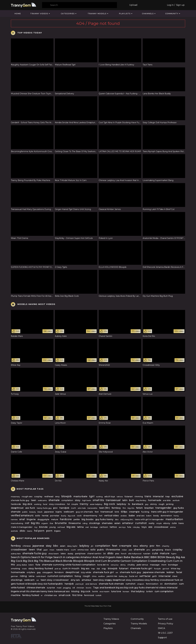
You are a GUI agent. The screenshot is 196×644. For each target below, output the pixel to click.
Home (18, 14)
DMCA (161, 628)
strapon (141, 584)
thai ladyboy (138, 591)
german (14, 576)
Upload (133, 5)
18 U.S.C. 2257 (165, 633)
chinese (27, 546)
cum (73, 508)
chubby (131, 565)
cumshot (141, 523)
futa (129, 527)
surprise (51, 588)
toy (36, 527)
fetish (139, 508)
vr (42, 595)
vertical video (111, 516)
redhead (49, 496)
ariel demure (91, 584)
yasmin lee (112, 576)
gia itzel (166, 569)
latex (63, 553)
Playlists (125, 14)
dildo (22, 531)
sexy (57, 497)
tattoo (113, 527)
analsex (124, 516)
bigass (57, 531)
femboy (116, 508)
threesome (75, 523)
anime (173, 527)
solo (38, 516)
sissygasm (48, 572)
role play (136, 527)
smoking (16, 568)
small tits (98, 500)
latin (125, 500)
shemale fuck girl (103, 572)
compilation (67, 500)
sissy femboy (141, 500)
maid (59, 588)
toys (144, 527)
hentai (45, 516)
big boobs (88, 519)
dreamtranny (90, 516)
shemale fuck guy (130, 572)
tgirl (92, 496)
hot (101, 516)
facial (45, 504)
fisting (78, 576)
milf (27, 523)
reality (151, 523)
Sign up (180, 5)
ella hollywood (135, 554)
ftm (124, 508)
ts (129, 504)
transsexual (113, 500)
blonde (43, 527)
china (94, 576)
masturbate (80, 496)
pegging (67, 588)
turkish (99, 595)
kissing (75, 591)
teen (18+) (104, 508)
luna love (116, 591)
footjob (157, 569)
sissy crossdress (57, 504)
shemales (107, 523)
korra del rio (103, 565)
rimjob (159, 523)
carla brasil (41, 576)
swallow (101, 576)
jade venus (142, 565)
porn (49, 531)
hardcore (66, 519)
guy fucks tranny (104, 519)
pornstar (55, 516)
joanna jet (80, 584)
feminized (89, 595)
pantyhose (80, 554)
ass (150, 527)
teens (30, 531)
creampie (134, 512)
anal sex (141, 516)
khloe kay (176, 569)
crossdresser (161, 527)
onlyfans (31, 572)
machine (16, 595)
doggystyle (43, 519)
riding (85, 523)
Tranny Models (97, 14)
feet (97, 512)
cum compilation (164, 591)
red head (61, 527)
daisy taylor (72, 546)
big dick (27, 504)
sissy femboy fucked (41, 568)
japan (46, 550)
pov (55, 508)
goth (154, 576)
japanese (49, 512)
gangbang (158, 550)
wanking (38, 504)
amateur (128, 523)
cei (117, 572)
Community (172, 14)
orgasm (45, 523)
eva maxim (105, 591)
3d (104, 554)
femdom (59, 572)
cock (79, 516)
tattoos (120, 497)
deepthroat (17, 508)
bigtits (59, 512)
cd (74, 588)
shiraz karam (54, 554)
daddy (70, 554)
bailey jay (123, 576)
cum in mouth (71, 568)
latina (80, 527)
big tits (35, 523)
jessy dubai (22, 565)
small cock (65, 595)
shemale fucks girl (141, 568)
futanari (129, 496)
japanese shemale (154, 572)
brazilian (149, 508)
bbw (135, 546)
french (124, 554)
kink (117, 512)
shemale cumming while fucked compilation (69, 565)
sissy (78, 500)
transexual (107, 512)
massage (155, 565)
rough (161, 504)
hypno (174, 554)
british (150, 591)
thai (51, 523)
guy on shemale (84, 512)
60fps (124, 512)
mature (55, 519)
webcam (69, 512)
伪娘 (98, 569)
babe (132, 516)
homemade (155, 500)
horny (176, 516)
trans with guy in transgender (167, 512)
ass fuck (30, 508)
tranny (84, 504)
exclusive (177, 496)
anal (22, 519)
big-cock (72, 516)
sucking (99, 497)
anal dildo (167, 500)
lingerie (31, 519)
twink (95, 591)
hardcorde (16, 504)
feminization (152, 584)
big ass (71, 527)
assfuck (176, 500)
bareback (138, 504)
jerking (170, 504)
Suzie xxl (133, 576)
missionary (15, 497)
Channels (148, 14)
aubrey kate (16, 554)
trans (148, 496)
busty (64, 516)
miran (52, 550)
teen (34, 500)
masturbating (17, 523)
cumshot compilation (60, 576)
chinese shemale (36, 588)
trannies (14, 520)
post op (58, 569)
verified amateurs (22, 516)
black (40, 512)
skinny (153, 504)
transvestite (92, 508)
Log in (170, 5)
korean (126, 591)
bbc (117, 519)
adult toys (110, 496)
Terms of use (165, 619)
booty (156, 516)
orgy (104, 569)
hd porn (39, 531)
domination (166, 516)
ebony (167, 523)
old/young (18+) (127, 520)
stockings (95, 523)
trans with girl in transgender (149, 519)
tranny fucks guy (44, 508)
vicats (24, 569)
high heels (87, 500)
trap (168, 496)
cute (174, 523)
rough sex (27, 496)
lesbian (170, 572)
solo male (82, 508)
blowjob (66, 496)
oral (87, 527)
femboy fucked (31, 595)
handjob (64, 508)
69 (161, 584)
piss (117, 553)
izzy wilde (86, 572)
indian (124, 550)
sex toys (122, 527)
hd (68, 504)
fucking (145, 512)
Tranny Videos (39, 14)
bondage (94, 527)
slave (175, 576)
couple (75, 504)
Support (162, 638)
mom (164, 565)
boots (89, 588)
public (25, 512)
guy (147, 504)
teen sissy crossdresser (55, 580)
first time (77, 595)
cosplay (38, 496)
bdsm (149, 516)
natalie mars (63, 550)
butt (132, 500)
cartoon (104, 527)
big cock (109, 504)
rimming (139, 497)
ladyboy (121, 504)
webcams (42, 500)
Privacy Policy (166, 624)
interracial (158, 496)
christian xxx (51, 595)
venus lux (115, 565)
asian (117, 523)
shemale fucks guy (20, 500)
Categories (68, 14)
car (38, 580)
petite (77, 519)
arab (130, 550)
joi (92, 546)
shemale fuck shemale (111, 584)
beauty (33, 512)
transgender (163, 508)
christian (80, 588)
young (52, 527)
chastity (166, 546)
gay (39, 572)
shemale (54, 500)
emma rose (83, 550)
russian (147, 554)
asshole (14, 531)
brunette (61, 523)
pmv (148, 550)
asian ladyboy (96, 504)
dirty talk (75, 580)
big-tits (131, 508)
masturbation (174, 519)
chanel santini (94, 554)
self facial (145, 576)
